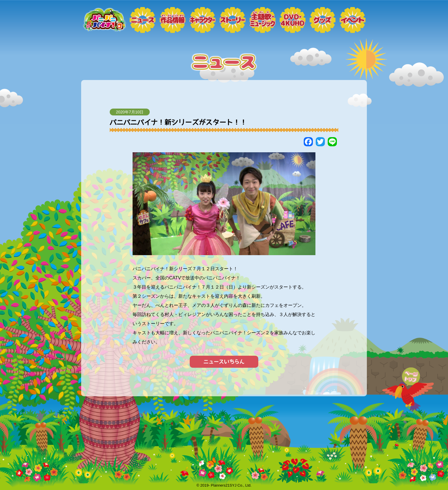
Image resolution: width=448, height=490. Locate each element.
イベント (353, 20)
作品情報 (173, 20)
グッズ (323, 20)
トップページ (104, 20)
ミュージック (263, 20)
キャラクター (203, 20)
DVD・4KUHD (293, 20)
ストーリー (233, 20)
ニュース (143, 20)
